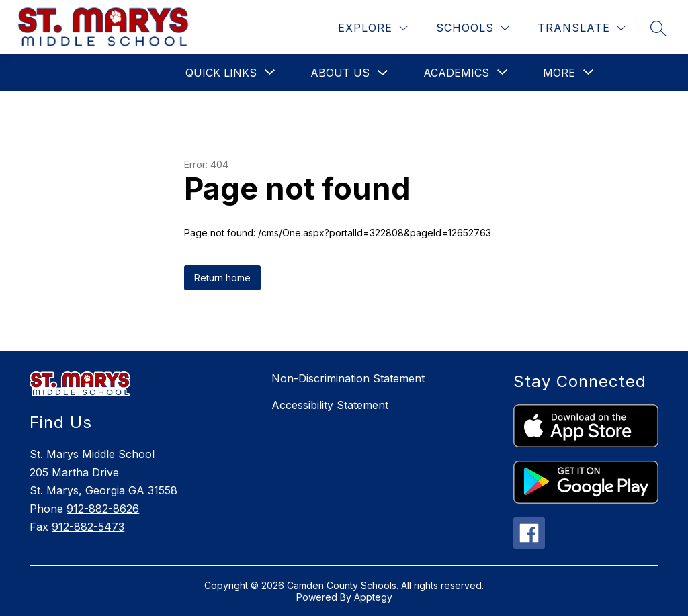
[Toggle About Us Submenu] (383, 73)
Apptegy (373, 597)
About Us (340, 73)
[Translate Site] (582, 28)
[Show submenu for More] (559, 73)
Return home (222, 278)
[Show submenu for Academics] (456, 73)
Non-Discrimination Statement (348, 378)
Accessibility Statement (330, 405)
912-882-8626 (103, 509)
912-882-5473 (88, 527)
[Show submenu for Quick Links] (221, 73)
